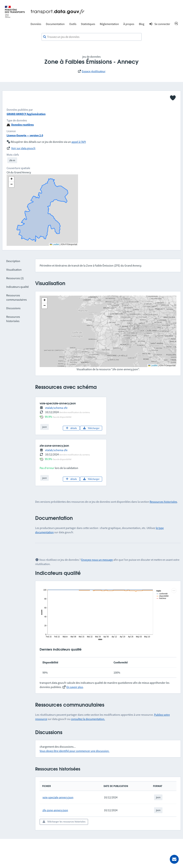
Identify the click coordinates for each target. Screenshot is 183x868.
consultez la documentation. (88, 719)
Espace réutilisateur (94, 71)
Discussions (13, 308)
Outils (73, 24)
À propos (129, 24)
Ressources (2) (15, 278)
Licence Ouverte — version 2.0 (25, 135)
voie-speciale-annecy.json (58, 797)
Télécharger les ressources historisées (64, 822)
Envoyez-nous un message (97, 560)
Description (13, 261)
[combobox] (92, 37)
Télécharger (91, 428)
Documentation (55, 24)
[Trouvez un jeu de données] (92, 37)
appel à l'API (79, 142)
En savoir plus (75, 687)
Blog (142, 24)
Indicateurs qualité (17, 287)
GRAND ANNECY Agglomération (26, 114)
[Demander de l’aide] (174, 859)
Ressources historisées (163, 502)
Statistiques (88, 24)
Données (36, 24)
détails (71, 428)
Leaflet (153, 365)
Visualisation (14, 270)
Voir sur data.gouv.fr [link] (23, 148)
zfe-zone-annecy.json (55, 810)
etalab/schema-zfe (56, 408)
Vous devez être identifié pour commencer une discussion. (75, 751)
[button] (44, 300)
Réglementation (109, 24)
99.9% (48, 417)
